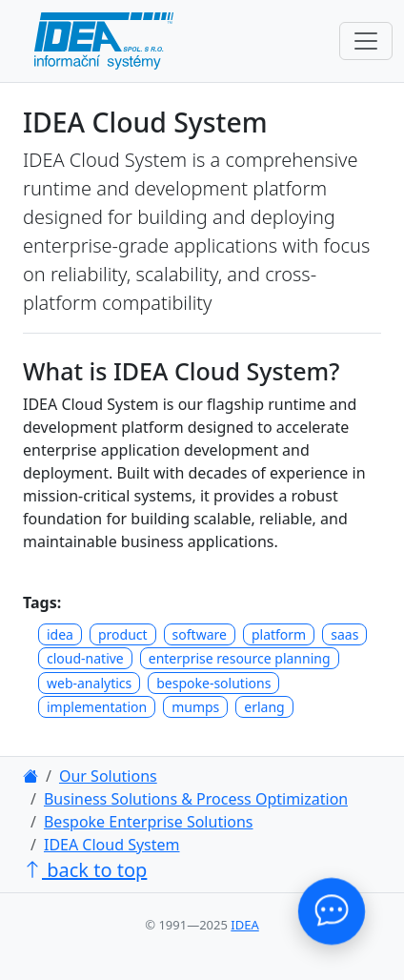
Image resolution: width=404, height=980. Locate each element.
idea (60, 634)
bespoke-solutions (213, 683)
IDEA (244, 925)
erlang (264, 707)
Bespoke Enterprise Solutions (149, 822)
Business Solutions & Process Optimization (196, 799)
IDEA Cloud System (112, 845)
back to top (85, 870)
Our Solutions (108, 776)
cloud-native (85, 658)
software (200, 634)
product (123, 634)
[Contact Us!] (332, 911)
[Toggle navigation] (366, 41)
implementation (97, 707)
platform (279, 634)
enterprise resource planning (240, 658)
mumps (195, 707)
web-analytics (89, 683)
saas (344, 634)
